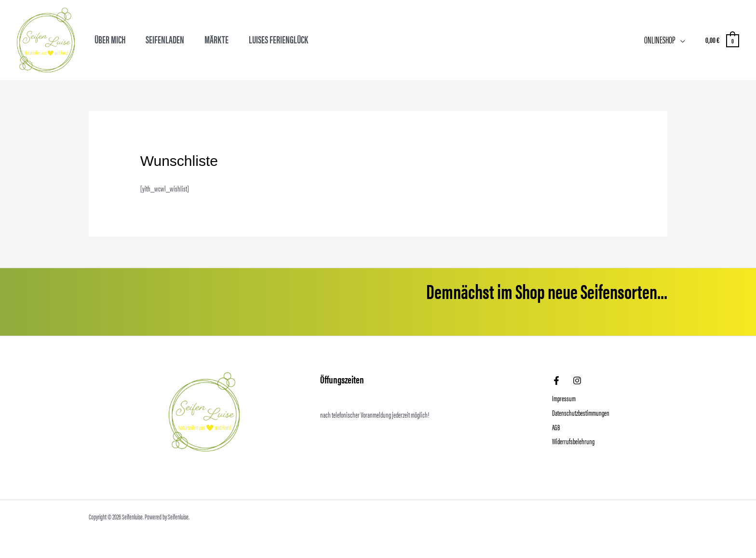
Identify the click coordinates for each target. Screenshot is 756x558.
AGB (556, 427)
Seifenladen (165, 39)
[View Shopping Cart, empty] (722, 40)
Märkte (216, 39)
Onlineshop (660, 39)
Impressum (564, 398)
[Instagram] (577, 381)
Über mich (110, 39)
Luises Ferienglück (278, 39)
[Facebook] (556, 381)
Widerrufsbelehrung (573, 441)
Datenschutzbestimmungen (581, 413)
